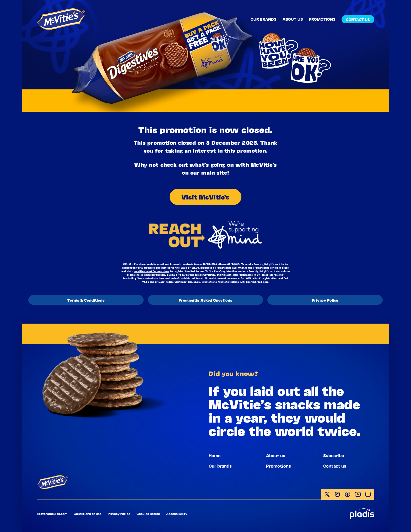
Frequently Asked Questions (206, 300)
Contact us (335, 466)
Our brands (220, 466)
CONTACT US (358, 19)
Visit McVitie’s (205, 197)
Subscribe (334, 455)
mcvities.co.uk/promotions (152, 271)
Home (215, 455)
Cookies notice (148, 514)
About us (276, 455)
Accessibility (177, 514)
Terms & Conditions (86, 300)
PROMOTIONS (322, 19)
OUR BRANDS (263, 19)
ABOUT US (293, 19)
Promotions (278, 466)
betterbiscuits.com (52, 514)
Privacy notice (119, 514)
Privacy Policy (325, 300)
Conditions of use (88, 514)
